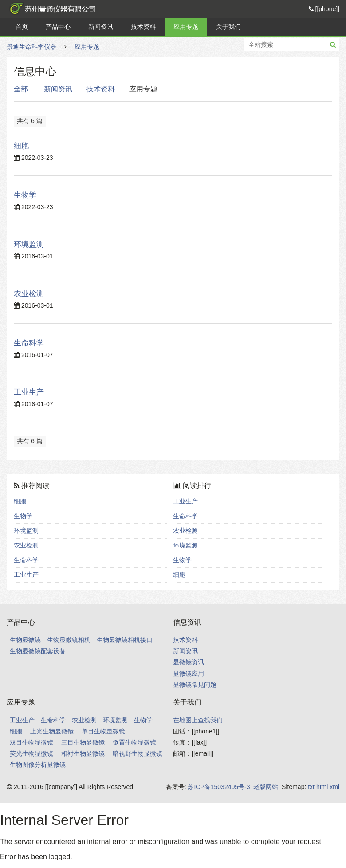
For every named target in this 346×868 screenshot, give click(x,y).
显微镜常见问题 (195, 685)
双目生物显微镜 (31, 742)
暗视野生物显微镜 (138, 753)
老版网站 (266, 787)
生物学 (25, 195)
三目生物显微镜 (83, 742)
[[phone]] (324, 9)
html (322, 787)
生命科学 (29, 343)
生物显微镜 (25, 640)
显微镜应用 (189, 674)
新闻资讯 (101, 27)
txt (311, 787)
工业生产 (29, 392)
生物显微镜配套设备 (38, 651)
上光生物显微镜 (52, 731)
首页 (22, 27)
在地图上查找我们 (198, 720)
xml (334, 787)
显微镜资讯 (189, 662)
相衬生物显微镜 (83, 753)
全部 (21, 89)
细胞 (21, 146)
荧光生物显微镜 (31, 753)
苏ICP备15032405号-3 (219, 787)
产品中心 (58, 27)
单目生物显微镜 (103, 731)
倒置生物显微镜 (134, 742)
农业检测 (29, 294)
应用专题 (186, 27)
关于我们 (228, 27)
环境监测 (29, 244)
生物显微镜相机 (69, 640)
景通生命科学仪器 (51, 9)
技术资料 (143, 27)
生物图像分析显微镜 (38, 765)
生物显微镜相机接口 (125, 640)
